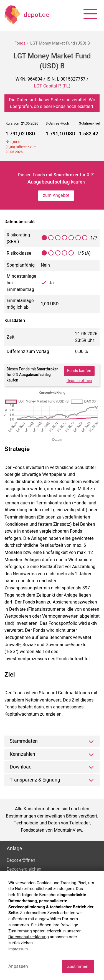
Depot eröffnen (79, 381)
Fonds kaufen (79, 371)
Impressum (18, 949)
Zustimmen (78, 966)
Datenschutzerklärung (29, 937)
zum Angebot (56, 195)
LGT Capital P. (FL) (52, 86)
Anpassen (18, 966)
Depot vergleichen (24, 869)
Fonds (20, 43)
